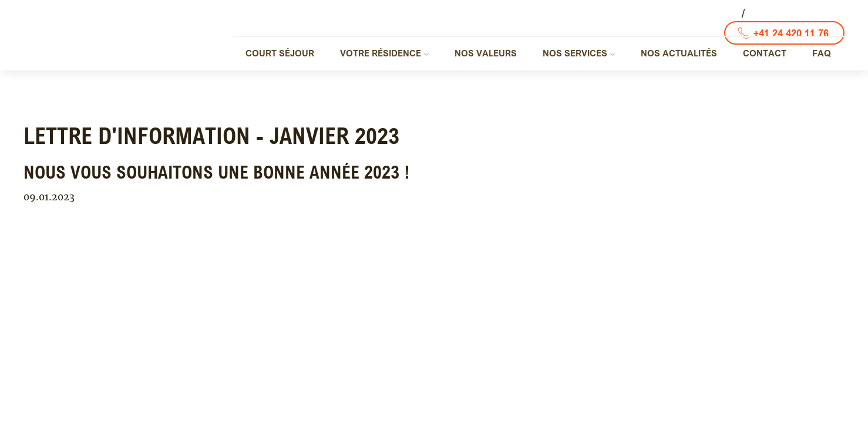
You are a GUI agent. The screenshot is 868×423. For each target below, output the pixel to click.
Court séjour (280, 53)
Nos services (575, 53)
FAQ (822, 53)
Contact (765, 53)
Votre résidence (381, 53)
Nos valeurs (486, 53)
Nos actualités (679, 53)
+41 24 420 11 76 (791, 33)
